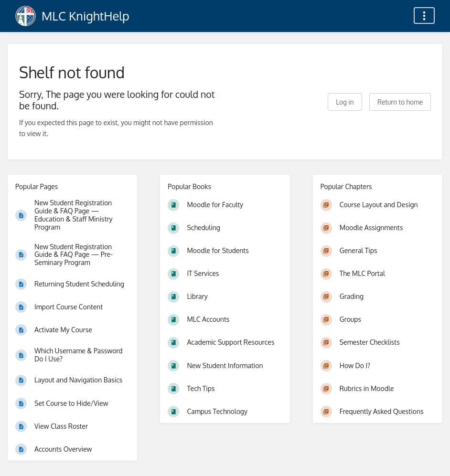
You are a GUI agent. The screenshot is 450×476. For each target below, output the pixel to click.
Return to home (400, 102)
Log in (345, 102)
